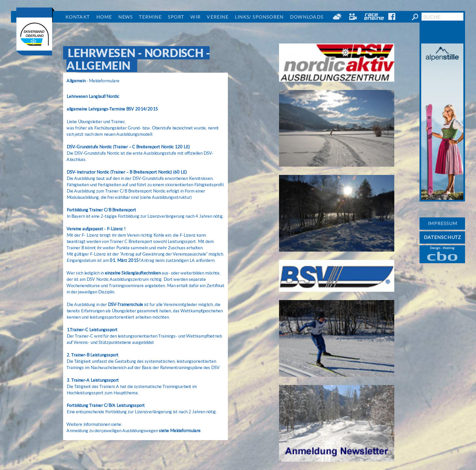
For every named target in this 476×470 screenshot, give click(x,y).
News (125, 17)
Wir (195, 17)
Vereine (217, 17)
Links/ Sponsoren (259, 17)
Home (104, 17)
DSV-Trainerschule (125, 305)
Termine (150, 17)
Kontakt (77, 17)
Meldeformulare (104, 81)
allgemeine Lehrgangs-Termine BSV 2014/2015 (112, 109)
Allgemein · (77, 81)
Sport (176, 17)
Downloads (306, 17)
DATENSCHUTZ (442, 237)
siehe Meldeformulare (180, 431)
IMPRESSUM (442, 223)
